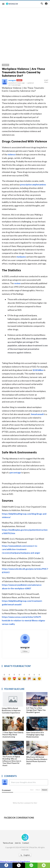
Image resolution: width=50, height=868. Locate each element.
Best (32, 790)
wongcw (12, 80)
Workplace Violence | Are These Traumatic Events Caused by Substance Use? (23, 72)
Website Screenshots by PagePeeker (15, 861)
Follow (25, 651)
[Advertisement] (25, 33)
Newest (45, 790)
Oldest (38, 790)
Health (6, 65)
